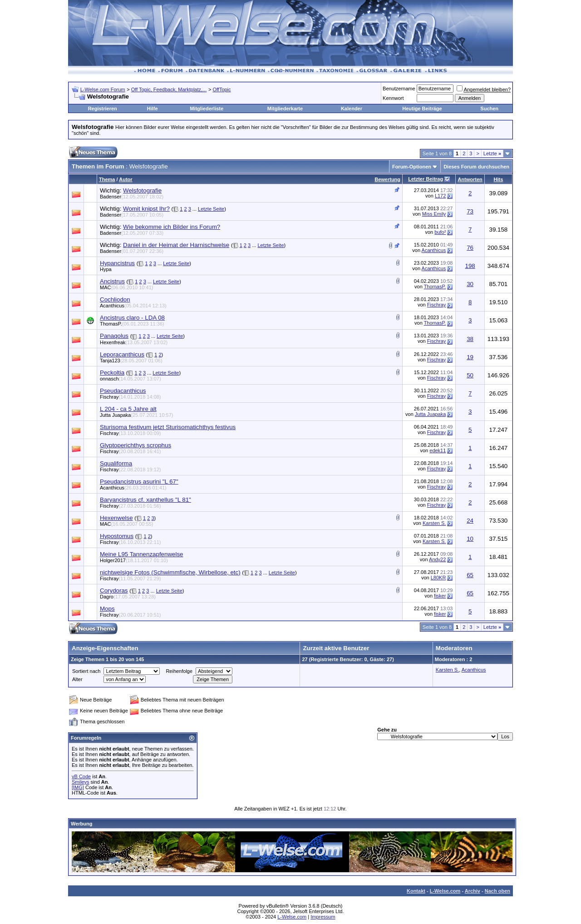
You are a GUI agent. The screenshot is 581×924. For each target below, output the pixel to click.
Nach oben (497, 891)
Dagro (128, 597)
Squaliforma (116, 463)
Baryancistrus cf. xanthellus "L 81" (145, 500)
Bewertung (387, 179)
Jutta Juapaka (136, 415)
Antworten (470, 179)
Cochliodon (115, 299)
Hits (499, 179)
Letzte (492, 153)
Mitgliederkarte (285, 109)
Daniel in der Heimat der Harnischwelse (176, 245)
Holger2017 (134, 560)
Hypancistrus (117, 263)
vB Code (81, 776)
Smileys (81, 782)
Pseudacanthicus (123, 391)
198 (470, 266)
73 (470, 211)
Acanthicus (434, 250)
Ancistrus (112, 281)
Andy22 (437, 559)
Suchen (489, 109)
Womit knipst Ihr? (146, 209)
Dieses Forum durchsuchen (476, 167)
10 (470, 539)
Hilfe (153, 109)
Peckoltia (112, 373)
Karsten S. (434, 523)
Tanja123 (131, 361)
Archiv (473, 891)
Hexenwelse (116, 518)
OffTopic (222, 89)
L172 (440, 196)
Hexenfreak (134, 342)
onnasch (130, 379)
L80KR (438, 578)
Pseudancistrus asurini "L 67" (139, 482)
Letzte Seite (211, 209)
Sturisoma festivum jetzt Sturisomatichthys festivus (168, 427)
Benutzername (399, 89)
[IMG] (78, 787)
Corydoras (114, 590)
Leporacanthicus (122, 354)
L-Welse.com (445, 891)
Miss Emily (434, 214)
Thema (107, 179)
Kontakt (416, 891)
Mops (107, 609)
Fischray (437, 305)
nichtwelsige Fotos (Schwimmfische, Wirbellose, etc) (170, 572)
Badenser (132, 197)
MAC (126, 287)
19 (470, 357)
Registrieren (103, 109)
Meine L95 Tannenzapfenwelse (142, 554)
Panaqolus (114, 336)
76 (470, 248)
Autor (126, 179)
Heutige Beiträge (422, 109)
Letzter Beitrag (426, 179)
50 (470, 375)
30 (470, 284)
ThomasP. (435, 287)
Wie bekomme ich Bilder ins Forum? (172, 227)
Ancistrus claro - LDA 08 (132, 318)
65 (470, 575)
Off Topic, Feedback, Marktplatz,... (169, 89)
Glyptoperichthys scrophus (135, 445)
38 (470, 339)
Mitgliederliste (207, 109)
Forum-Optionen (412, 167)
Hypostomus (117, 536)
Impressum (323, 917)
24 (470, 521)
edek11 (438, 450)
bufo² (440, 232)
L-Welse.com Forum (103, 89)
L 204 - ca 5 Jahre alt (128, 409)
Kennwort (393, 98)
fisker (440, 596)
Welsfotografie (142, 190)
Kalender (352, 109)
